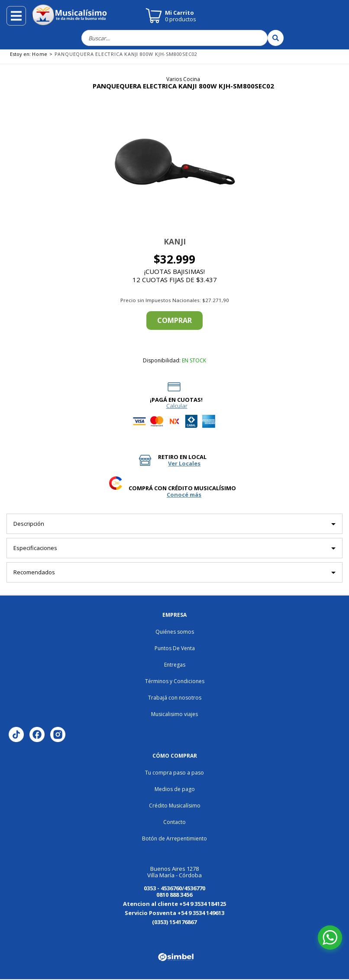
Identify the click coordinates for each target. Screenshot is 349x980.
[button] (78, 163)
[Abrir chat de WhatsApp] (330, 938)
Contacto (174, 822)
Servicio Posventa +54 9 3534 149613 (174, 913)
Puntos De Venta (175, 648)
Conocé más (184, 495)
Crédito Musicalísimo (175, 806)
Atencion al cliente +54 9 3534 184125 (174, 904)
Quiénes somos (175, 632)
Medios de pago (175, 789)
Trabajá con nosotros (175, 698)
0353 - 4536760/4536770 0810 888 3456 (174, 891)
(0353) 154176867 (174, 922)
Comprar (174, 320)
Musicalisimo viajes (174, 714)
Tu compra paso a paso (174, 773)
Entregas (175, 665)
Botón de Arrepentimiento (174, 838)
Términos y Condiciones (175, 681)
